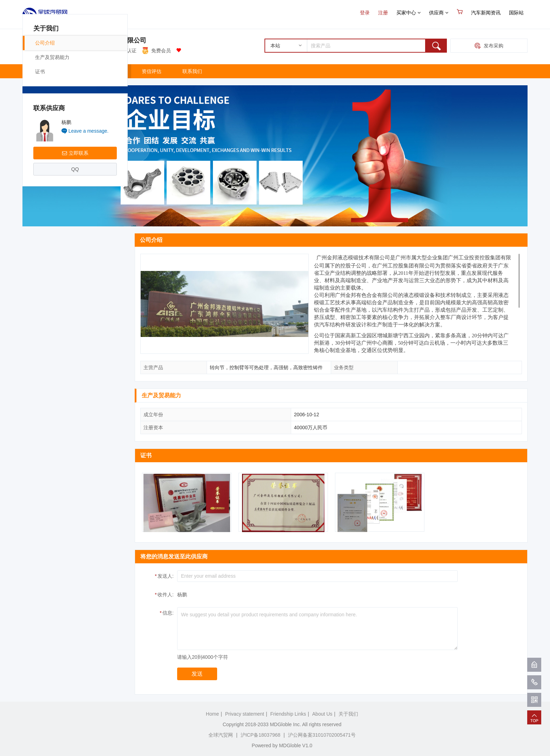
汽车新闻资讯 (486, 13)
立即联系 (75, 372)
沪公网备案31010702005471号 (322, 735)
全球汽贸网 (221, 735)
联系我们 (192, 71)
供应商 (439, 13)
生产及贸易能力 (52, 277)
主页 (38, 71)
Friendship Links (288, 714)
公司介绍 (45, 262)
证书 (40, 291)
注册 (383, 13)
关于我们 (111, 71)
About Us (322, 714)
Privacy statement (245, 714)
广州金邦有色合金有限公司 (108, 40)
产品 (72, 71)
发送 (197, 674)
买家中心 (408, 13)
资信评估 (152, 71)
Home (212, 714)
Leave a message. (88, 350)
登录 (365, 13)
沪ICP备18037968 (261, 735)
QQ (75, 389)
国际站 (516, 13)
